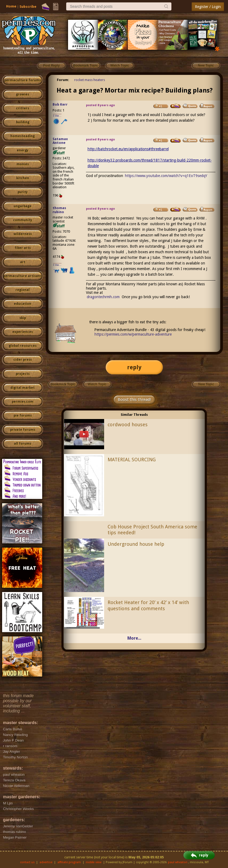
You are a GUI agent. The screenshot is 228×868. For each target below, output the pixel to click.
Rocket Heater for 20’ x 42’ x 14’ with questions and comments (148, 605)
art (23, 262)
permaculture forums (23, 80)
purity (23, 192)
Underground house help (136, 544)
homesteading (23, 136)
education (23, 304)
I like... (57, 116)
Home (11, 6)
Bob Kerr (60, 104)
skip (23, 318)
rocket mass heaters (90, 80)
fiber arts (23, 248)
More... (134, 638)
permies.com (23, 402)
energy (23, 150)
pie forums (23, 416)
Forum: (63, 80)
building (23, 122)
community (23, 220)
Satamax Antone (60, 141)
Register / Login (208, 7)
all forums (23, 444)
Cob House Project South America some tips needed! (152, 530)
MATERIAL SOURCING (132, 460)
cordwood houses (128, 425)
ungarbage (23, 206)
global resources (23, 346)
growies (23, 94)
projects (23, 374)
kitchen (23, 178)
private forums (23, 430)
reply (134, 367)
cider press (23, 360)
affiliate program (69, 862)
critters (23, 108)
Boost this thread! (134, 400)
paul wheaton (178, 862)
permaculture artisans (23, 276)
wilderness (23, 234)
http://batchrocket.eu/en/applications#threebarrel (128, 149)
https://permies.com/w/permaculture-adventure (133, 334)
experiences (23, 332)
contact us (27, 862)
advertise (46, 862)
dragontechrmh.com (103, 297)
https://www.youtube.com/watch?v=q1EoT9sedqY (166, 176)
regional (23, 290)
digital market (23, 388)
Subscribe (28, 7)
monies (23, 164)
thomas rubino (59, 210)
